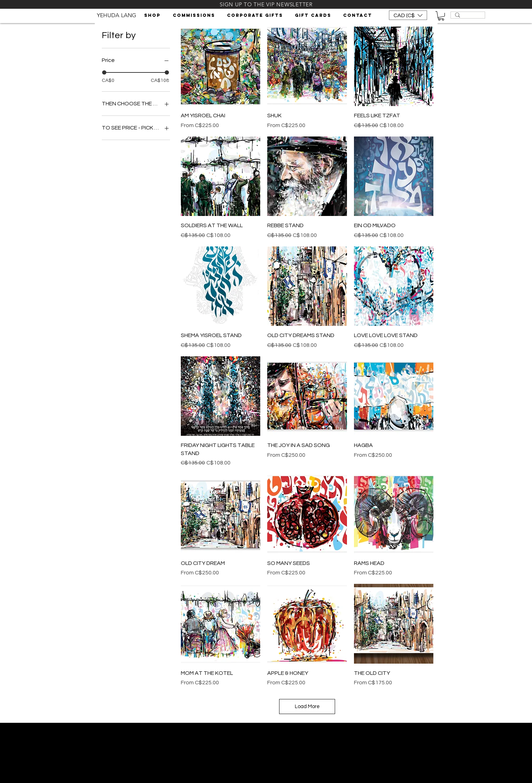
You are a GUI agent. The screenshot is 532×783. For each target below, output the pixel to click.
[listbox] (408, 15)
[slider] (104, 72)
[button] (153, 15)
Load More (307, 707)
